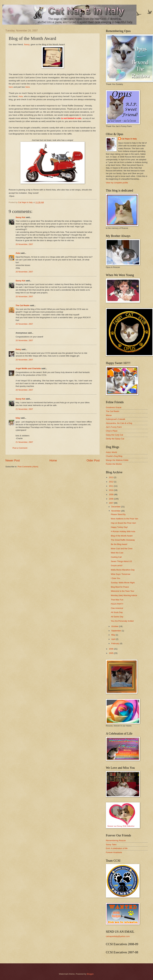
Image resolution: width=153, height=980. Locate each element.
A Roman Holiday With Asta (123, 531)
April (114, 639)
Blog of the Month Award (122, 536)
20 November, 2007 (24, 244)
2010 (111, 490)
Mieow (109, 415)
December (116, 507)
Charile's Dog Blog (114, 456)
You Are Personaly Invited (122, 621)
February (116, 643)
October (115, 626)
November (116, 511)
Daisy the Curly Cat (114, 435)
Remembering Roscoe (116, 840)
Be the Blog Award (119, 544)
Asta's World (111, 452)
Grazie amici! (117, 565)
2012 (111, 482)
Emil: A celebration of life (117, 848)
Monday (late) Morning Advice (124, 595)
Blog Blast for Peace (120, 587)
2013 (111, 477)
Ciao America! (117, 608)
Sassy (27, 44)
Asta (21, 96)
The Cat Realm (22, 305)
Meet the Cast (117, 553)
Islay (18, 418)
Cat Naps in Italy (129, 139)
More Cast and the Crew (122, 549)
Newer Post (13, 460)
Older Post (93, 460)
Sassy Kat (20, 217)
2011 (111, 486)
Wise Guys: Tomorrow (121, 574)
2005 (111, 653)
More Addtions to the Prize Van (124, 519)
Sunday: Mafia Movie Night (123, 583)
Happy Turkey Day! (119, 527)
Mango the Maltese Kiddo (117, 460)
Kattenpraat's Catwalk (116, 419)
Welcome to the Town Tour (122, 591)
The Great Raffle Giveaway (123, 540)
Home (53, 460)
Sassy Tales (111, 845)
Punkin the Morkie (114, 464)
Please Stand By (118, 514)
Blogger (90, 974)
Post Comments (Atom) (28, 467)
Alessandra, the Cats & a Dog (119, 423)
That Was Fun (117, 600)
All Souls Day (117, 612)
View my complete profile (117, 183)
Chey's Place (112, 431)
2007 (111, 503)
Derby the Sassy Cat (115, 439)
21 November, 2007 (24, 409)
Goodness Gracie (114, 407)
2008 (111, 499)
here (11, 87)
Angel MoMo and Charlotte (28, 368)
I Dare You (115, 578)
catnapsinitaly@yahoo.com (118, 936)
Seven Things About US (121, 561)
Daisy (18, 349)
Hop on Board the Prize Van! (123, 523)
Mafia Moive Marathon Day (123, 570)
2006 (111, 649)
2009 (111, 494)
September (116, 631)
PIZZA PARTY (117, 604)
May (113, 635)
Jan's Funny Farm (114, 427)
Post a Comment (20, 448)
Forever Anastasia (114, 852)
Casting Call (116, 557)
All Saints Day (117, 617)
